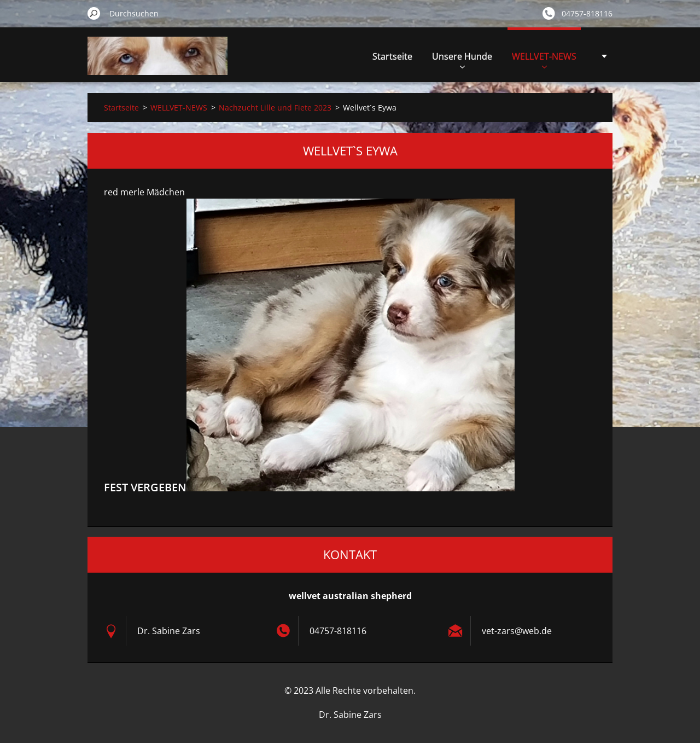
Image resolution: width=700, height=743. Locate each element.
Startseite (392, 56)
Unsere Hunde (462, 59)
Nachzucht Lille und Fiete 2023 (275, 108)
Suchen (94, 13)
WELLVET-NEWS (544, 59)
